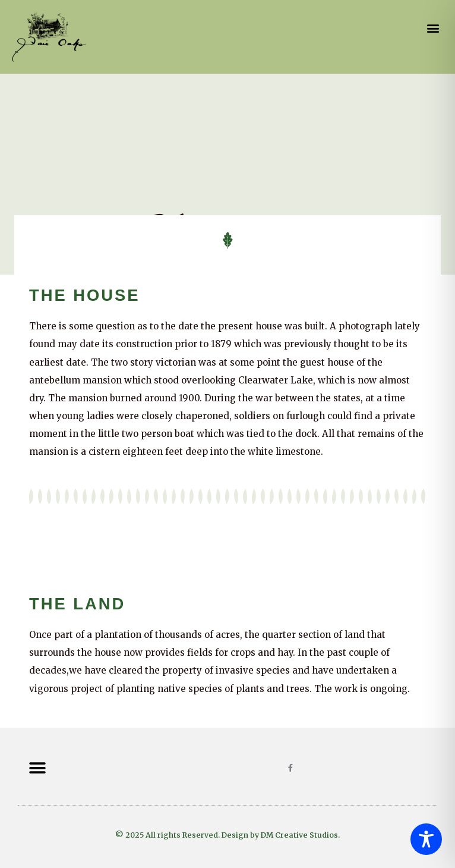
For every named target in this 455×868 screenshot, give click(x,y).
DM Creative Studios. (300, 835)
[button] (433, 28)
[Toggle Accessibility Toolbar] (426, 839)
